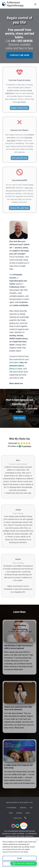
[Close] (37, 839)
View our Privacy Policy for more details (15, 852)
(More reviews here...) (20, 449)
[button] (24, 863)
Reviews (19, 813)
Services (23, 808)
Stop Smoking (11, 808)
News (11, 813)
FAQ (31, 808)
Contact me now (19, 55)
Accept (19, 858)
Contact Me (17, 818)
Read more (18, 670)
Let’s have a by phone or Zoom (18, 366)
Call (19, 41)
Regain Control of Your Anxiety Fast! (20, 803)
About (28, 813)
